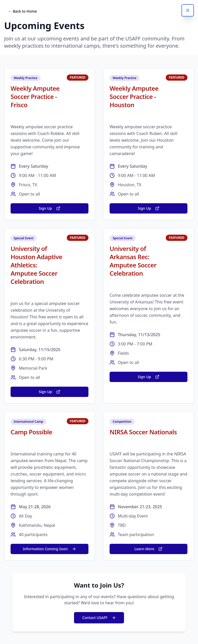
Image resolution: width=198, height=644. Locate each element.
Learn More (149, 549)
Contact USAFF (99, 618)
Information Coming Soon (49, 549)
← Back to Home (23, 11)
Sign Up (49, 208)
